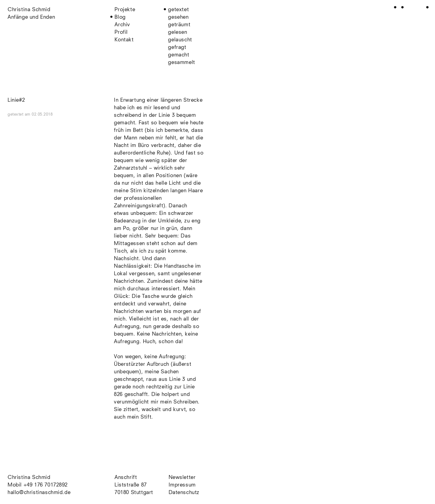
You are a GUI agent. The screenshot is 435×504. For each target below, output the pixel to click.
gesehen (178, 17)
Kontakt (124, 40)
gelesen (177, 32)
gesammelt (181, 63)
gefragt (177, 48)
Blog (120, 17)
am (39, 115)
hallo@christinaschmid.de (39, 493)
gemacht (179, 55)
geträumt (179, 25)
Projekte (125, 10)
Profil (121, 32)
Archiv (122, 25)
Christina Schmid (29, 478)
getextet (178, 10)
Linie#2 (16, 100)
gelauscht (180, 40)
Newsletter (182, 478)
